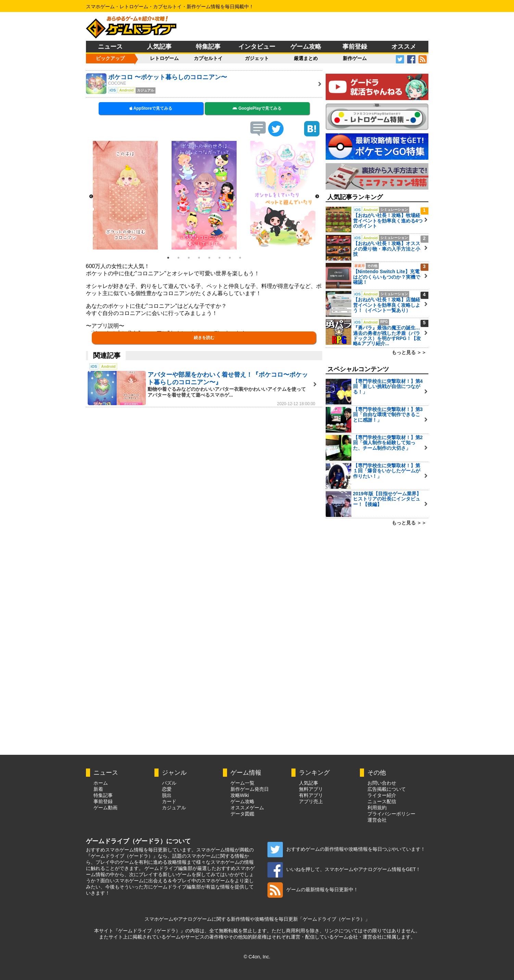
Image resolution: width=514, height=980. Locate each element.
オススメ (404, 47)
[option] (125, 195)
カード (169, 801)
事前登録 (355, 47)
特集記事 (208, 47)
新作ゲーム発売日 (250, 789)
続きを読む (204, 338)
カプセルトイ (208, 58)
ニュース (110, 47)
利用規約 (377, 808)
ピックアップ (110, 58)
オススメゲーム (247, 808)
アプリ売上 (311, 801)
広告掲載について (387, 789)
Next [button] (317, 197)
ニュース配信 (382, 801)
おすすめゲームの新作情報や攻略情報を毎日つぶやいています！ (346, 849)
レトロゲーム (164, 58)
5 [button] (209, 258)
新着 (98, 789)
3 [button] (189, 258)
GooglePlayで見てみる (257, 108)
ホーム (101, 783)
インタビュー (257, 47)
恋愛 (167, 789)
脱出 (167, 795)
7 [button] (230, 258)
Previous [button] (91, 197)
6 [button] (220, 258)
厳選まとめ (306, 58)
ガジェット (257, 58)
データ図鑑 (242, 814)
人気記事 (159, 47)
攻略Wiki (240, 795)
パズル (169, 783)
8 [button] (240, 258)
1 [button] (168, 258)
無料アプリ (311, 789)
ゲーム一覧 (242, 783)
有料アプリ (311, 795)
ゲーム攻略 (306, 47)
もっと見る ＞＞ (409, 352)
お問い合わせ (382, 783)
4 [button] (199, 258)
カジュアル (174, 808)
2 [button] (178, 258)
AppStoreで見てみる (151, 108)
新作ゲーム (355, 58)
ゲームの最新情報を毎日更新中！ (313, 890)
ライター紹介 (382, 795)
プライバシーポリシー (391, 814)
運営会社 (377, 820)
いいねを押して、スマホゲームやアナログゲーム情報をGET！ (344, 869)
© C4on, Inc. (257, 957)
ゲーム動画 (105, 808)
